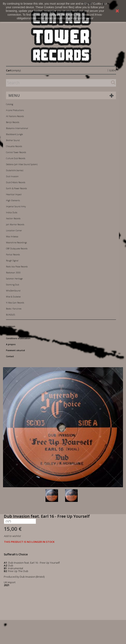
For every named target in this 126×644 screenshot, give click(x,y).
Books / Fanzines (14, 309)
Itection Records (13, 218)
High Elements (13, 200)
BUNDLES (11, 315)
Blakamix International (17, 128)
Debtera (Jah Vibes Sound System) (22, 164)
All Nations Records (15, 116)
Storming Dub (13, 285)
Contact (10, 356)
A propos (11, 344)
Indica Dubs (12, 212)
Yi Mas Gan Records (15, 303)
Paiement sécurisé (15, 350)
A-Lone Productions (15, 110)
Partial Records (13, 255)
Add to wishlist (12, 536)
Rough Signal (12, 261)
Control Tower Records (16, 152)
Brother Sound (13, 140)
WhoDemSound (13, 291)
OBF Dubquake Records (17, 249)
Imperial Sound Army (16, 206)
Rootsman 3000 (13, 273)
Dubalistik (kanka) (15, 170)
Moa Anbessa (12, 237)
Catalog (10, 104)
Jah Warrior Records (15, 224)
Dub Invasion (12, 176)
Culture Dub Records (16, 158)
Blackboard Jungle (14, 134)
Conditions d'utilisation (18, 338)
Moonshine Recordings (16, 243)
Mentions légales (15, 332)
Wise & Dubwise (13, 297)
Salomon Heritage (14, 279)
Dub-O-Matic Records (16, 182)
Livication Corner (14, 231)
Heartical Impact (14, 194)
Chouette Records (14, 146)
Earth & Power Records (16, 188)
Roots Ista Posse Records (17, 267)
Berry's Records (13, 122)
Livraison (11, 326)
